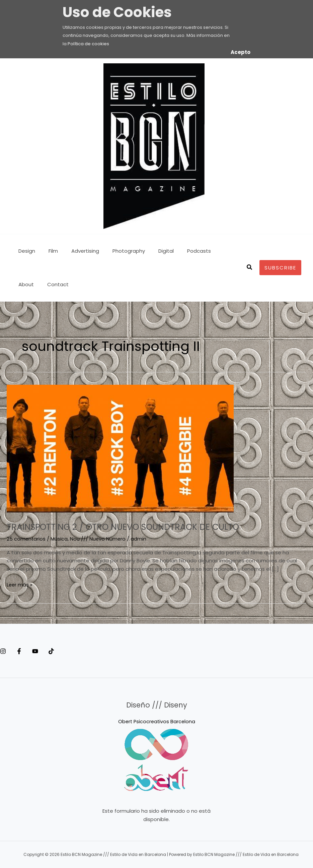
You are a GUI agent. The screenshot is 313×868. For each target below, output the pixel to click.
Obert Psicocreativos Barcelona (157, 721)
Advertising (77, 251)
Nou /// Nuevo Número (99, 539)
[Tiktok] (71, 651)
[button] (250, 268)
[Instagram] (3, 651)
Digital (151, 251)
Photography (117, 251)
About (210, 251)
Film (48, 251)
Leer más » (20, 584)
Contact (27, 284)
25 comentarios (26, 539)
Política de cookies (88, 44)
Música (60, 539)
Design (25, 251)
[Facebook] (26, 651)
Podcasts (181, 251)
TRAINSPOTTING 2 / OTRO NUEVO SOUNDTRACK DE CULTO (144, 526)
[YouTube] (49, 651)
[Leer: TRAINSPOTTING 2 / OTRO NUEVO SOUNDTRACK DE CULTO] (120, 448)
